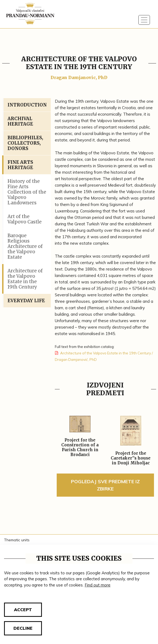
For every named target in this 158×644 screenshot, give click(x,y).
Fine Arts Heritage (20, 165)
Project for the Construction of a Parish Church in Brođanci (80, 447)
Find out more (98, 585)
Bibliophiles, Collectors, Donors (25, 143)
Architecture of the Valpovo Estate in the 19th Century (25, 279)
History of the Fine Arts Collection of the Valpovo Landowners (27, 192)
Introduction (27, 105)
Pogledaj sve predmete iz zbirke (105, 485)
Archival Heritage (20, 121)
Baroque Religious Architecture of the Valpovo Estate (25, 246)
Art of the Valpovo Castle (25, 219)
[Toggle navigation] (144, 20)
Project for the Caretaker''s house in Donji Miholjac (131, 458)
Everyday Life (26, 301)
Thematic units (17, 540)
